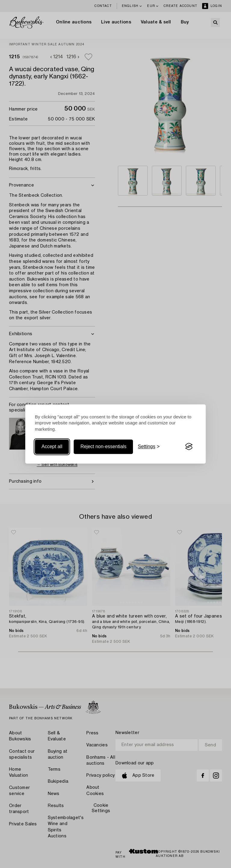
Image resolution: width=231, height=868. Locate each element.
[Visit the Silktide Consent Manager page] (189, 447)
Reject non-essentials (103, 446)
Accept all (52, 446)
